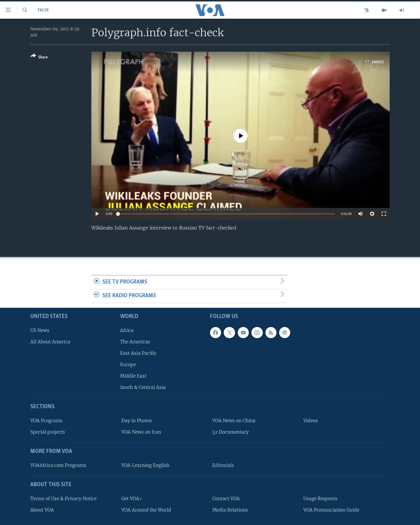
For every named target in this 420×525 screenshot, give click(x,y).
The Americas (135, 341)
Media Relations (230, 510)
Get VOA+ (132, 498)
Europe (128, 365)
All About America (50, 341)
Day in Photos (137, 421)
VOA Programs (46, 421)
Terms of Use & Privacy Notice (63, 498)
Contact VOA (226, 498)
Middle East (133, 376)
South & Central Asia (143, 387)
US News (40, 330)
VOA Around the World (146, 510)
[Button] (39, 58)
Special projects (48, 432)
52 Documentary (231, 432)
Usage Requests (320, 498)
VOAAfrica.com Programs (58, 465)
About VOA (42, 510)
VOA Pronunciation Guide (331, 510)
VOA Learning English (145, 465)
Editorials (223, 465)
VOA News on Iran (141, 432)
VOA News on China (234, 421)
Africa (127, 330)
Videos (311, 421)
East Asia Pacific (138, 353)
